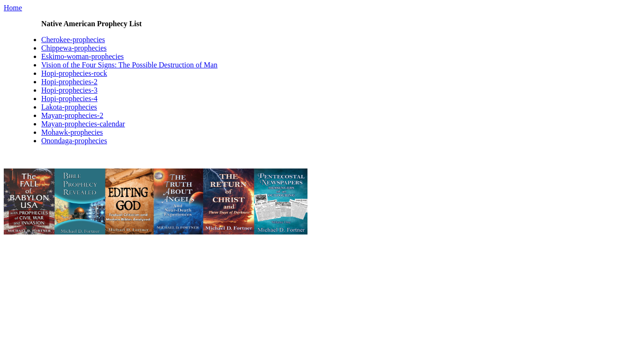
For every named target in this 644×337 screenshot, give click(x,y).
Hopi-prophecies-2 (69, 82)
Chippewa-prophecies (74, 48)
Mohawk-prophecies (72, 132)
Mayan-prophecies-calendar (83, 124)
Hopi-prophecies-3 (69, 90)
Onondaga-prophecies (74, 141)
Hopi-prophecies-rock (74, 73)
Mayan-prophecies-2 (72, 115)
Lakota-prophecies (69, 107)
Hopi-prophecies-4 (69, 99)
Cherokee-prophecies (73, 40)
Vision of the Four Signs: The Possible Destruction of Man (129, 65)
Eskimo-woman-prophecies (82, 56)
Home (13, 8)
